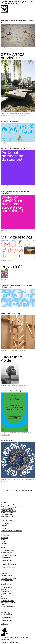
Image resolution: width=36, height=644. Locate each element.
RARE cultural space (8, 516)
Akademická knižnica (8, 513)
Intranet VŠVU (5, 523)
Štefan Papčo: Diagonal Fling (10, 314)
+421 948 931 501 (6, 555)
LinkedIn (4, 543)
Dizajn (3, 604)
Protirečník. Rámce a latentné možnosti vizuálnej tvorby (17, 22)
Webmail (4, 525)
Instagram (4, 538)
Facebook (4, 540)
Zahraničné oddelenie (8, 511)
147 (20, 490)
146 (17, 490)
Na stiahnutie (5, 529)
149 (26, 490)
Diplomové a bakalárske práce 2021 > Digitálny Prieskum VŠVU (16, 286)
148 (23, 490)
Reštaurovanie (6, 597)
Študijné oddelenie (7, 509)
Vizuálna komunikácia (8, 606)
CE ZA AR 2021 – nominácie (15, 56)
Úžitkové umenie (6, 591)
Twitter (3, 542)
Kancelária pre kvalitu (8, 505)
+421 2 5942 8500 (7, 557)
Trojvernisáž (12, 267)
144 (10, 490)
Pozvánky (4, 48)
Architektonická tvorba (15, 113)
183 (31, 490)
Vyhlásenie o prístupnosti (9, 642)
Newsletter (5, 527)
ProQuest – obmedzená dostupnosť (13, 149)
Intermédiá (22, 115)
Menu (33, 2)
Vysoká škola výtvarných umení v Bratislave (13, 3)
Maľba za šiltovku (16, 237)
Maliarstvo (12, 48)
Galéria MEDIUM (6, 514)
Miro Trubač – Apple (13, 359)
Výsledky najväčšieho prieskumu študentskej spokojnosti (16, 193)
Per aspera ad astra (7, 441)
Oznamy (3, 113)
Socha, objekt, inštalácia (9, 115)
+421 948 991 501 (6, 579)
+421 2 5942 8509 (7, 617)
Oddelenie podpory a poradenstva (12, 507)
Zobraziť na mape (7, 561)
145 (13, 490)
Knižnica (10, 186)
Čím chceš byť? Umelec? (9, 121)
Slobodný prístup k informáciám (12, 531)
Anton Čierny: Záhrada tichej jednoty (13, 391)
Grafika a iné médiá (7, 601)
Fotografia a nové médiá (9, 603)
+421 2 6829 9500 (7, 581)
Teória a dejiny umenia (8, 564)
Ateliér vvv (20, 479)
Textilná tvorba (6, 593)
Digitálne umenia (6, 588)
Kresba (3, 589)
